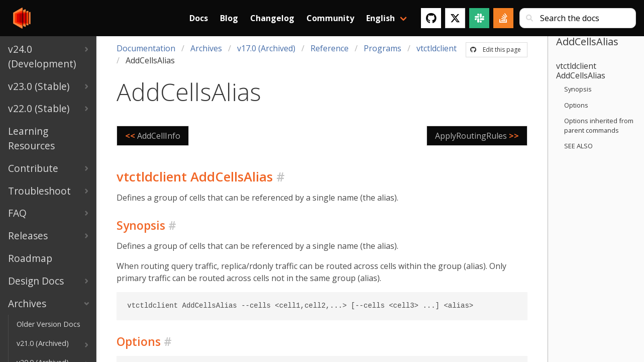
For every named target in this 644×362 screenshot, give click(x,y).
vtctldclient (437, 48)
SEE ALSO (578, 146)
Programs (383, 48)
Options (576, 105)
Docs (199, 18)
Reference (330, 48)
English (381, 18)
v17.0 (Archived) (266, 48)
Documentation (146, 48)
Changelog (272, 18)
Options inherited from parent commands (599, 125)
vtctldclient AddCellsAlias (581, 71)
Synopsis (578, 89)
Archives (206, 48)
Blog (229, 18)
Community (330, 18)
